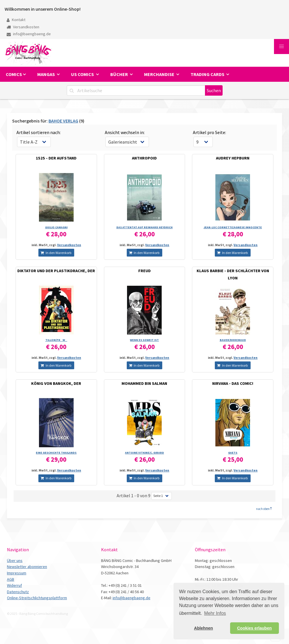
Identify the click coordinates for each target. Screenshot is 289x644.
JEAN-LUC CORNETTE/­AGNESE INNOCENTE (233, 227)
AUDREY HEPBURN (233, 158)
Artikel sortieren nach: (39, 132)
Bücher (120, 74)
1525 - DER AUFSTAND (56, 158)
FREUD (144, 271)
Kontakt (16, 20)
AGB (11, 579)
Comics (14, 74)
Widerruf (14, 585)
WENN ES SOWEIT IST (144, 340)
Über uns (15, 561)
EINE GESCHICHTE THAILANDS (56, 453)
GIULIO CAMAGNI (56, 227)
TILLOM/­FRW (56, 340)
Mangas (46, 74)
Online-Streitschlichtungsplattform (37, 598)
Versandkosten (23, 27)
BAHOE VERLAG (63, 121)
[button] (281, 47)
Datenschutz (18, 592)
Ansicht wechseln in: (125, 132)
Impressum (17, 573)
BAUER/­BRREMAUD (233, 340)
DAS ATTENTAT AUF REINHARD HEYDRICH (144, 227)
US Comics (83, 74)
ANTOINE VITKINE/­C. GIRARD (144, 453)
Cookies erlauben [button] (254, 628)
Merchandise (160, 74)
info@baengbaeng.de (29, 34)
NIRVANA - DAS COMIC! (233, 383)
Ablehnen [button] (204, 628)
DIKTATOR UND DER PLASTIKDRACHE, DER (56, 271)
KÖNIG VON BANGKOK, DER (56, 383)
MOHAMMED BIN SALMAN (144, 383)
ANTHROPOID (144, 158)
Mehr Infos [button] (215, 613)
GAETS (233, 453)
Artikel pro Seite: (209, 132)
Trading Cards (208, 74)
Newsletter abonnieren (27, 567)
